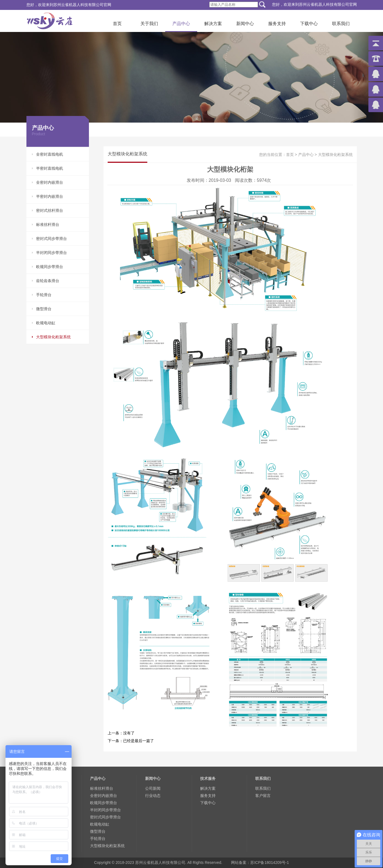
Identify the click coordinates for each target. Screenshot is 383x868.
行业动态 (153, 796)
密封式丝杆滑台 (50, 210)
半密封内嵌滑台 (50, 196)
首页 (117, 24)
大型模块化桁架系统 (53, 337)
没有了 (129, 733)
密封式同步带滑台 (51, 239)
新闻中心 (245, 24)
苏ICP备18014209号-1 (270, 862)
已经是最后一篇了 (138, 741)
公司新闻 (153, 788)
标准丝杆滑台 (48, 225)
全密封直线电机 (50, 154)
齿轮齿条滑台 (48, 281)
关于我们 (149, 24)
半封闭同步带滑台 (51, 253)
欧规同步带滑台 (50, 267)
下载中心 (309, 24)
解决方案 (213, 24)
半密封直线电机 (50, 168)
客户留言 (263, 796)
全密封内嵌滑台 (50, 182)
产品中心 (181, 24)
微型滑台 (44, 309)
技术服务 (208, 778)
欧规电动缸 (46, 323)
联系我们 (341, 24)
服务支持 (277, 24)
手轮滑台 (44, 295)
